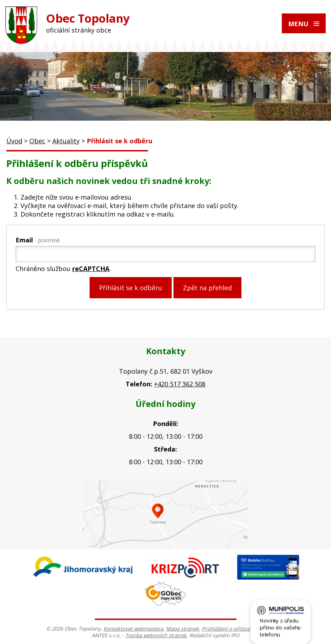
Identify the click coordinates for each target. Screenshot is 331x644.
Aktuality (66, 141)
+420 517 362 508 (180, 384)
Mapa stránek (182, 629)
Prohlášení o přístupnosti (232, 629)
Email (38, 240)
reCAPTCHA (91, 269)
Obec (37, 141)
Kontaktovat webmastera (133, 629)
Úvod (14, 141)
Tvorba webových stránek (156, 635)
